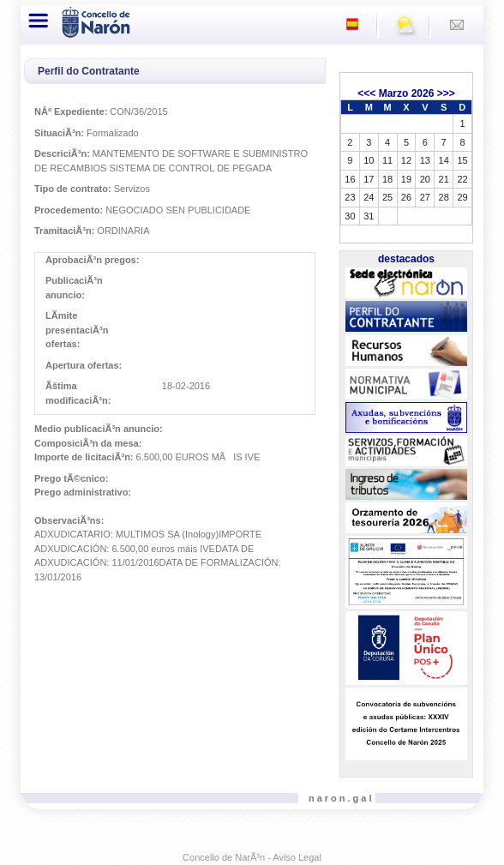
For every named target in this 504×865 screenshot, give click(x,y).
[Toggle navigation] (39, 21)
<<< (366, 93)
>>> (446, 93)
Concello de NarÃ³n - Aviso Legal (252, 857)
